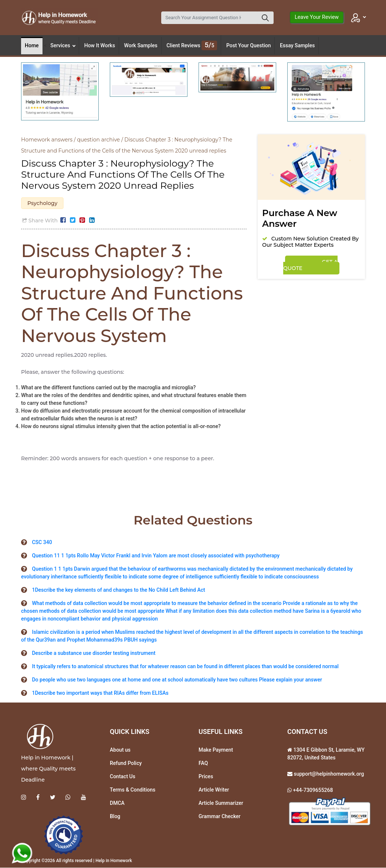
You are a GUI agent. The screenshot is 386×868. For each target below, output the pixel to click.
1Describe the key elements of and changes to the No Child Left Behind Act (118, 590)
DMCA (117, 803)
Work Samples (141, 45)
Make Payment (216, 750)
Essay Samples (297, 45)
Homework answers (47, 140)
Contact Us (123, 777)
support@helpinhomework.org (328, 774)
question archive (98, 140)
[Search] (209, 18)
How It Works (100, 45)
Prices (206, 777)
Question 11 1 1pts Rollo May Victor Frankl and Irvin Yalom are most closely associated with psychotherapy (156, 556)
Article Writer (214, 790)
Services (63, 45)
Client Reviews (192, 45)
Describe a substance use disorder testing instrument (94, 653)
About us (120, 750)
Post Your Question (249, 45)
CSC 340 (42, 543)
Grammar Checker (220, 817)
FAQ (203, 763)
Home (32, 45)
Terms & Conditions (133, 790)
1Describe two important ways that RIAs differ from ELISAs (100, 693)
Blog (115, 817)
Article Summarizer (221, 803)
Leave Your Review (317, 17)
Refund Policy (126, 763)
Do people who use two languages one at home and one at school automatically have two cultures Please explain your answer (177, 680)
